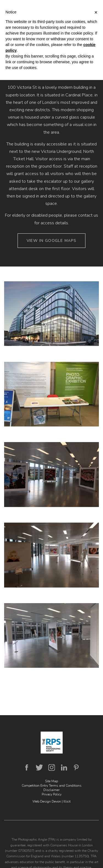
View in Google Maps (52, 241)
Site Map (51, 781)
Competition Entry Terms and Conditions (52, 786)
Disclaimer (51, 790)
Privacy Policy (52, 794)
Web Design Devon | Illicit (51, 801)
